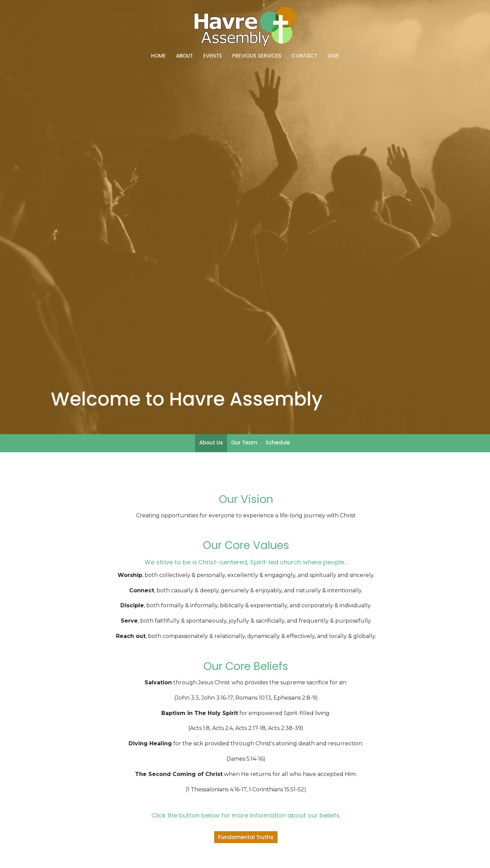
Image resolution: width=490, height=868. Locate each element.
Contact (304, 56)
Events (213, 56)
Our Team (244, 443)
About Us (211, 443)
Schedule (278, 443)
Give (333, 56)
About (184, 56)
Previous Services (257, 56)
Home (158, 56)
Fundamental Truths (246, 837)
